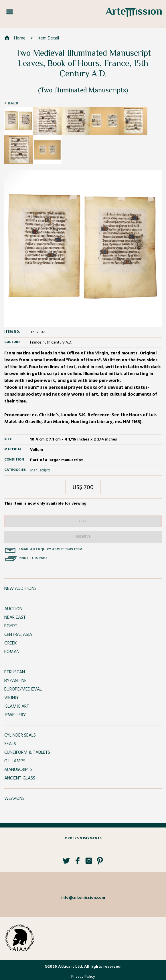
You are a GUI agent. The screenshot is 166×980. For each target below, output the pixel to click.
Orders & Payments (83, 838)
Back (13, 103)
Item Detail (48, 38)
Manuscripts (40, 470)
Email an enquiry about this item (51, 549)
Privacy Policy (83, 977)
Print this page (33, 558)
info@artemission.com (83, 898)
